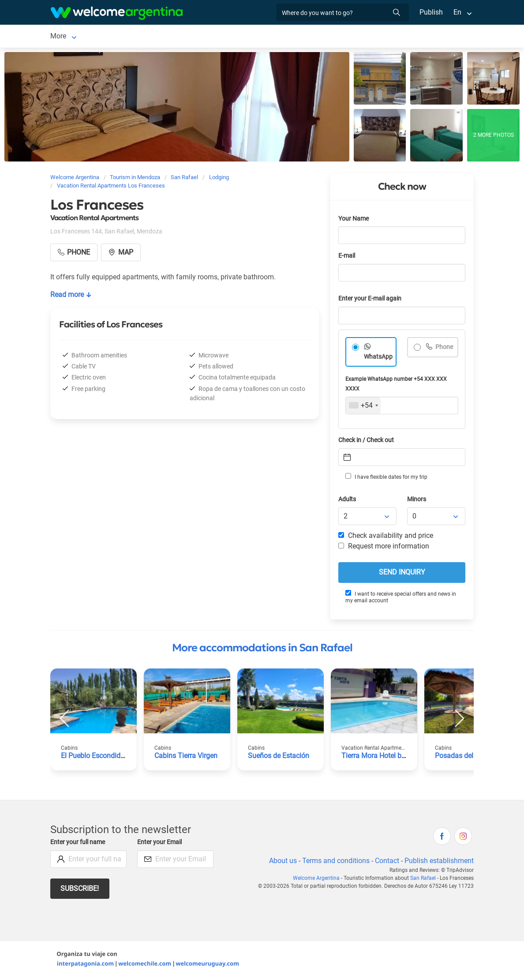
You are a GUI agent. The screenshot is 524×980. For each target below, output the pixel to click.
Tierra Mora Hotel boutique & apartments (406, 757)
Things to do (323, 37)
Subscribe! (80, 890)
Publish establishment (439, 862)
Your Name (354, 220)
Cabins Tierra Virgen (187, 757)
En (457, 12)
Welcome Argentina (318, 880)
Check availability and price (386, 537)
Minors (417, 501)
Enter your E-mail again (371, 300)
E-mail (348, 257)
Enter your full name (79, 844)
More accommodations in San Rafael (262, 650)
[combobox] (363, 407)
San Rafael (67, 37)
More (361, 37)
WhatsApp (378, 359)
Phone (444, 349)
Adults (348, 501)
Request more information (384, 548)
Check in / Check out (368, 442)
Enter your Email (161, 844)
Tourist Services (220, 37)
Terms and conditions (334, 862)
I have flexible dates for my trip (386, 478)
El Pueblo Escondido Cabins (105, 757)
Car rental (169, 37)
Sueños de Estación (279, 757)
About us (281, 862)
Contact (386, 862)
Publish (431, 12)
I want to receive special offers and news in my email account (400, 599)
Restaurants (274, 37)
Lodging (112, 37)
